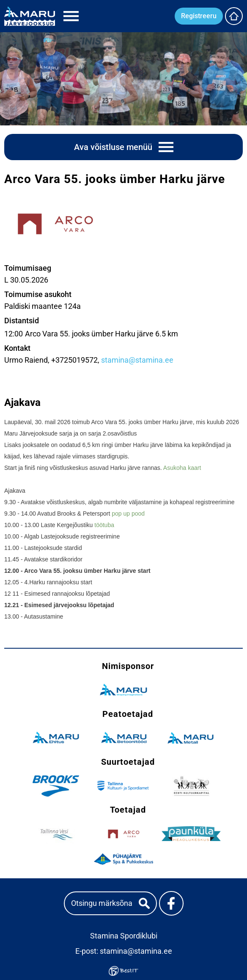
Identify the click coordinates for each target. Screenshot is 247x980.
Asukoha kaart (182, 468)
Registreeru (199, 16)
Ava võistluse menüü (113, 147)
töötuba (104, 525)
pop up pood (128, 514)
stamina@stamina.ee (137, 360)
